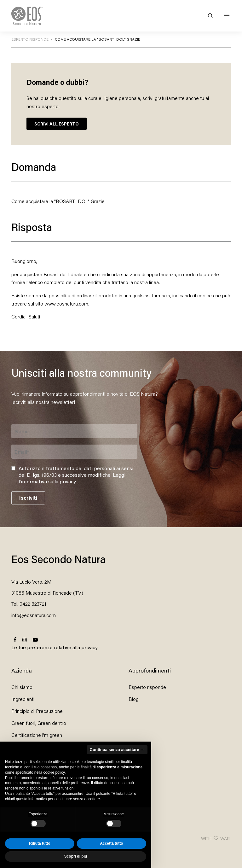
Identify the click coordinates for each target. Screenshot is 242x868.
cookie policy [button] (54, 772)
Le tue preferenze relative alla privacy (55, 647)
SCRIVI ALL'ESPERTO (57, 124)
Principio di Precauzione (37, 711)
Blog (134, 699)
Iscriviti (28, 498)
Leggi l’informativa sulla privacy (72, 478)
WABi (225, 838)
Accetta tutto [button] (111, 843)
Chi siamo (22, 687)
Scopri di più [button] (76, 856)
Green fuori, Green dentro (39, 723)
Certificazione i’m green (37, 735)
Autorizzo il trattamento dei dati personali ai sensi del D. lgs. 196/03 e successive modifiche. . (76, 475)
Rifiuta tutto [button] (40, 843)
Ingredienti (23, 699)
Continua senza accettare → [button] (117, 750)
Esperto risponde (147, 687)
